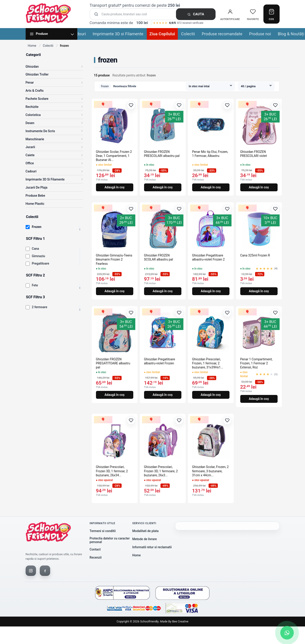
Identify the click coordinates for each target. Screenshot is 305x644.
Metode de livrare (145, 539)
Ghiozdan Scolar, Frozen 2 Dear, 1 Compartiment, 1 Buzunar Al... (114, 156)
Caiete (30, 155)
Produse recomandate (222, 34)
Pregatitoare (41, 263)
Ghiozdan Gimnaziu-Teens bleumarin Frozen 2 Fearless (114, 259)
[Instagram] (31, 571)
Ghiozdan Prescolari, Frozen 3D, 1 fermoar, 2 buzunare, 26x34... (112, 471)
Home (32, 46)
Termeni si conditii (103, 531)
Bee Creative (180, 621)
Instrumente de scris (40, 131)
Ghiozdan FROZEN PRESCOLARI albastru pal (162, 154)
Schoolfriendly (149, 621)
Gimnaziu (39, 256)
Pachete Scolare (37, 99)
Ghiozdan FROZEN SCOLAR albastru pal (159, 257)
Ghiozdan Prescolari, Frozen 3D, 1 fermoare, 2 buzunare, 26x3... (161, 471)
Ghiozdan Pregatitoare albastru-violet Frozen (160, 361)
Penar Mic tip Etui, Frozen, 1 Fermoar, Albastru (210, 154)
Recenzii (96, 557)
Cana (36, 249)
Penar (30, 82)
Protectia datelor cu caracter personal (110, 540)
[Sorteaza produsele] (210, 86)
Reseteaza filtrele (125, 86)
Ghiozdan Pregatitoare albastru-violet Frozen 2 (208, 257)
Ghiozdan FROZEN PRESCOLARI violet (254, 154)
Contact (95, 549)
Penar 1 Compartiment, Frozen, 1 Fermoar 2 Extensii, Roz (256, 363)
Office (30, 163)
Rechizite (32, 107)
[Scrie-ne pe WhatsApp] (287, 633)
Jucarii (30, 147)
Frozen (37, 227)
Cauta (196, 14)
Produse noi (260, 34)
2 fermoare (40, 307)
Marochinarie (35, 139)
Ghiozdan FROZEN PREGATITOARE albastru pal (113, 363)
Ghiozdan (32, 67)
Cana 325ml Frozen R (255, 255)
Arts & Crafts (35, 91)
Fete (35, 285)
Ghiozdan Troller (37, 74)
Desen (30, 123)
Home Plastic (35, 204)
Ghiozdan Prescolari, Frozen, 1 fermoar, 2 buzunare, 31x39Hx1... (208, 363)
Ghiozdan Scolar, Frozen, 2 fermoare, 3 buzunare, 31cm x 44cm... (210, 471)
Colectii (188, 34)
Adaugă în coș (115, 187)
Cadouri (79, 34)
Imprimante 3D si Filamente (118, 34)
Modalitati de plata (146, 531)
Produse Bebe (35, 196)
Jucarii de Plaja (37, 187)
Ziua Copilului (162, 34)
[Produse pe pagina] (256, 86)
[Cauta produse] (154, 14)
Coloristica (33, 115)
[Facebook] (45, 571)
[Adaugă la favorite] (131, 105)
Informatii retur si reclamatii (152, 547)
